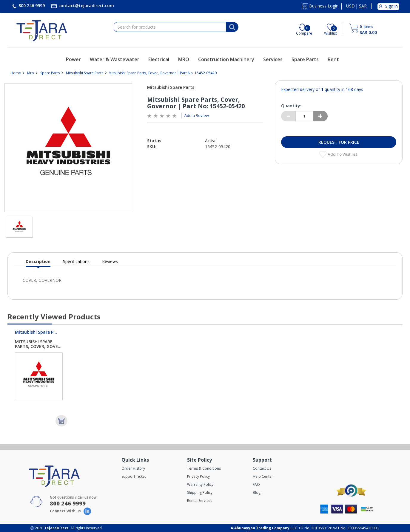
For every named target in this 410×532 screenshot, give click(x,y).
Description (38, 263)
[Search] (232, 27)
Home (16, 73)
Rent (333, 59)
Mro (31, 73)
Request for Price (339, 142)
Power (73, 59)
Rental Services (200, 501)
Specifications (76, 261)
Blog (257, 492)
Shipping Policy (200, 492)
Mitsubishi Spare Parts (85, 73)
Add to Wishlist (343, 154)
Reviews (110, 261)
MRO (184, 59)
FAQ (256, 484)
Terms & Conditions (204, 468)
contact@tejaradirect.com (86, 6)
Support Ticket (134, 476)
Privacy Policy (198, 476)
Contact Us (262, 468)
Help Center (263, 476)
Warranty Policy (200, 484)
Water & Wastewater (115, 59)
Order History (133, 468)
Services (273, 59)
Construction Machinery (226, 59)
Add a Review (197, 115)
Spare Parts (305, 59)
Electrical (159, 59)
